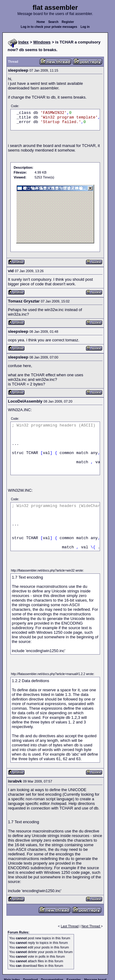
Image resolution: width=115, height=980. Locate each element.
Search (53, 22)
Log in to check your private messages (49, 27)
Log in (85, 27)
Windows (42, 42)
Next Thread (91, 926)
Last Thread (70, 926)
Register (68, 22)
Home (41, 22)
